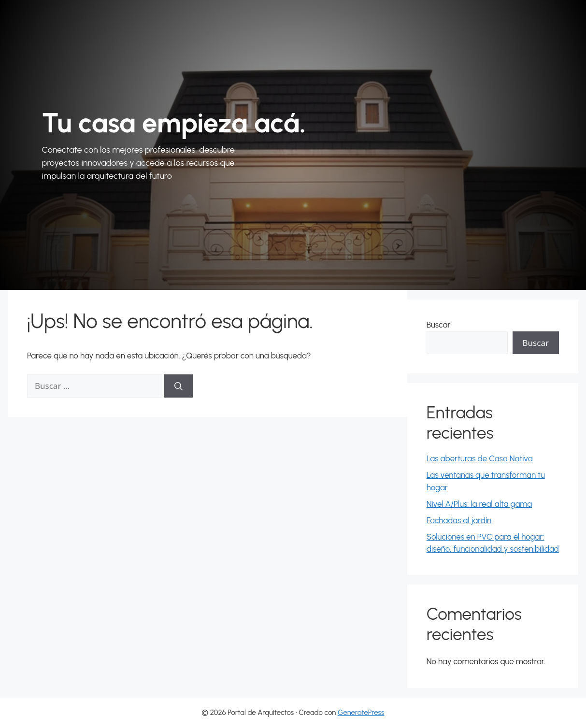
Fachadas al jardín (459, 520)
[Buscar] (179, 386)
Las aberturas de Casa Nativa (480, 458)
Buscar (439, 325)
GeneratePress (361, 713)
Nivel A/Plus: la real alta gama (479, 504)
